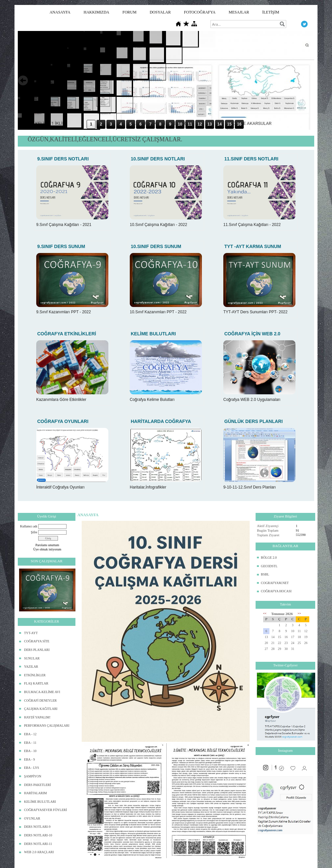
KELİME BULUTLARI (40, 802)
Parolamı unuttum (47, 545)
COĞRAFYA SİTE (37, 641)
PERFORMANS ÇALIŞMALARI (47, 726)
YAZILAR (31, 667)
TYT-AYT (31, 633)
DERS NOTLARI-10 (38, 835)
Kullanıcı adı (29, 526)
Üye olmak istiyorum (47, 549)
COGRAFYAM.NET (275, 583)
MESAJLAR (239, 12)
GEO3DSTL (269, 566)
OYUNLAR (32, 818)
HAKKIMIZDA (97, 12)
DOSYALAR (160, 12)
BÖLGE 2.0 (269, 558)
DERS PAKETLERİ (38, 785)
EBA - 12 (30, 734)
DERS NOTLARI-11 (38, 844)
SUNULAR (32, 658)
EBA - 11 (30, 743)
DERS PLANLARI (37, 650)
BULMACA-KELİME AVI (42, 692)
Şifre (34, 532)
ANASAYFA (60, 12)
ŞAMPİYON (33, 776)
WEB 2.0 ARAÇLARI (39, 852)
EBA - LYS (32, 768)
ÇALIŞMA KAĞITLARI (41, 709)
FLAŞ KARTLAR (36, 683)
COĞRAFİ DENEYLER (40, 700)
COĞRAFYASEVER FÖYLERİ (45, 810)
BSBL (265, 574)
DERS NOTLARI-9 (37, 827)
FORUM (130, 12)
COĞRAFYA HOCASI (276, 591)
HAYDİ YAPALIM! (37, 717)
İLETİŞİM (271, 12)
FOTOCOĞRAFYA (200, 12)
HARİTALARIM (35, 793)
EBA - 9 (29, 759)
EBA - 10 (30, 751)
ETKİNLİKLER (35, 675)
